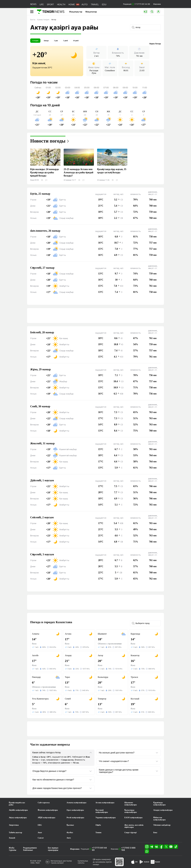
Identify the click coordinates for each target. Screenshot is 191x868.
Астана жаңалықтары (105, 803)
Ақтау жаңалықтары (18, 818)
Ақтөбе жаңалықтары (18, 810)
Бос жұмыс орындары (53, 849)
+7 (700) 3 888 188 (128, 849)
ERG (40, 825)
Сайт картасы (44, 803)
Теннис (99, 833)
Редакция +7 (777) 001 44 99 (137, 4)
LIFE (42, 4)
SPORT (50, 4)
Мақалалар (91, 12)
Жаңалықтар (76, 12)
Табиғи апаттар (15, 833)
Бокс (155, 833)
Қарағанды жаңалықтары (159, 804)
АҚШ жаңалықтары (46, 818)
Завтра (46, 41)
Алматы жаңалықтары (76, 803)
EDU (104, 4)
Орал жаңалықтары (75, 810)
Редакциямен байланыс (30, 849)
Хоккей (12, 838)
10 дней (76, 41)
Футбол (70, 833)
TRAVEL (95, 4)
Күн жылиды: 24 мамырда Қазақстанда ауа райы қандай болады (44, 172)
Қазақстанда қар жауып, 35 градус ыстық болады (112, 171)
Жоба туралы (13, 849)
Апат (40, 833)
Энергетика (14, 825)
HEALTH (61, 4)
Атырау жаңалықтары (163, 810)
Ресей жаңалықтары (75, 818)
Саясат (41, 838)
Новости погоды (48, 141)
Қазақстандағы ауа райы (17, 804)
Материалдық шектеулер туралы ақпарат (61, 862)
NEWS (33, 4)
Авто (69, 838)
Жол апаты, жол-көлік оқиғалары (134, 826)
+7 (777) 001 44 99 (99, 849)
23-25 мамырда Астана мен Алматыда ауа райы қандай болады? (78, 172)
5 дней (65, 41)
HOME (72, 4)
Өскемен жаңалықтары (48, 810)
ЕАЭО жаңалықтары (133, 818)
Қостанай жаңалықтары (102, 811)
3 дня (56, 41)
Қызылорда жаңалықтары (131, 811)
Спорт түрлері (130, 833)
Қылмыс (70, 825)
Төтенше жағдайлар (162, 825)
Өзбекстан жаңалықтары (159, 819)
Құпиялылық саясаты (83, 862)
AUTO (85, 4)
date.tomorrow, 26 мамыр (45, 231)
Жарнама (157, 4)
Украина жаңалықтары (106, 818)
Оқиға (98, 825)
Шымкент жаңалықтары (131, 804)
